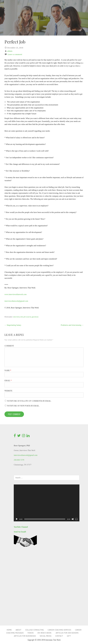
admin (10, 51)
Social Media (46, 636)
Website (8, 391)
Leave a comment (15, 54)
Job (22, 317)
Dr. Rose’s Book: (45, 633)
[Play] (17, 519)
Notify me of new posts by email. (23, 406)
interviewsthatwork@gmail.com (16, 301)
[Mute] (73, 519)
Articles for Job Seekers (67, 633)
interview (16, 317)
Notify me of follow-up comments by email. (29, 401)
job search (27, 317)
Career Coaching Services (59, 630)
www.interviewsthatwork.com (16, 294)
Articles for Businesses (25, 636)
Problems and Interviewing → (72, 325)
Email (8, 380)
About (18, 630)
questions (35, 317)
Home (9, 630)
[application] (47, 503)
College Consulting (34, 630)
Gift (69, 636)
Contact (59, 636)
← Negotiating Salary (13, 325)
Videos (31, 633)
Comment (9, 346)
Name (8, 370)
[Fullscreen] (76, 519)
